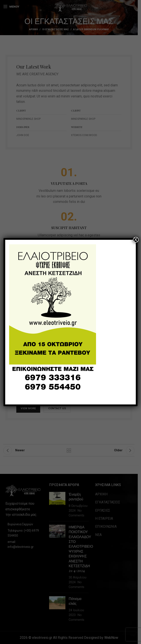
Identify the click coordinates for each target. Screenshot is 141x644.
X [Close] (136, 240)
